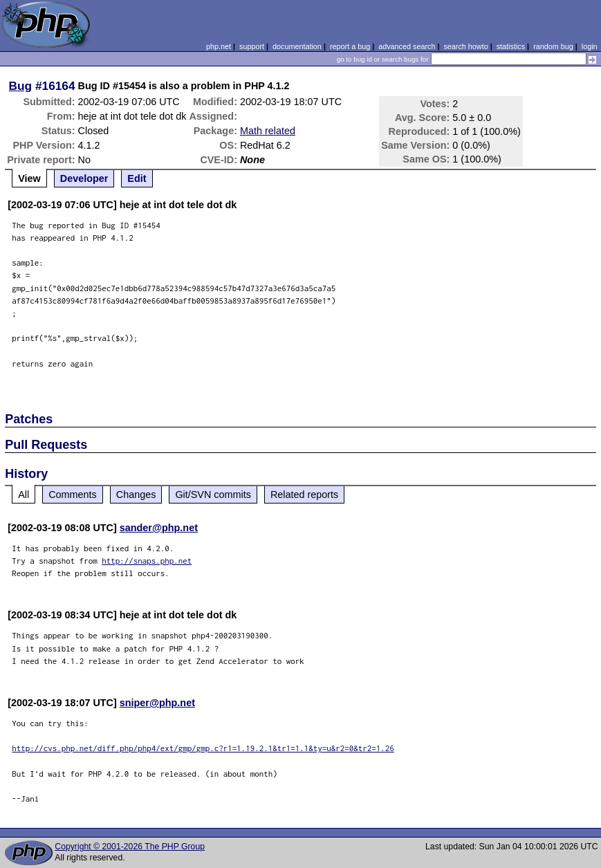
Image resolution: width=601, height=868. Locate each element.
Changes (136, 495)
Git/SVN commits (213, 495)
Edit (137, 178)
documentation (297, 46)
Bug (21, 86)
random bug (553, 46)
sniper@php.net (157, 703)
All (24, 495)
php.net (219, 46)
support (252, 46)
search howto (465, 46)
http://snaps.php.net (147, 561)
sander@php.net (159, 528)
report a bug (350, 46)
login (590, 46)
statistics (511, 46)
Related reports (304, 495)
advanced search (407, 46)
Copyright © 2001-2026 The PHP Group (130, 847)
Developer (84, 178)
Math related (268, 131)
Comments (73, 495)
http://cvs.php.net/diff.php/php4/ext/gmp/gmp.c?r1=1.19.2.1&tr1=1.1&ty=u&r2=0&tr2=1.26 (203, 748)
